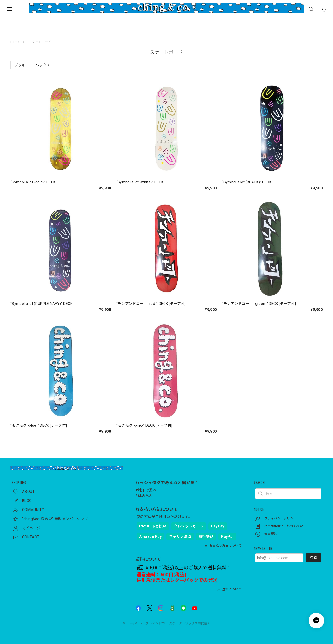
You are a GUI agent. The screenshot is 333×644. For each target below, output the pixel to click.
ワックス (43, 65)
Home (15, 42)
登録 (313, 558)
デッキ (20, 65)
